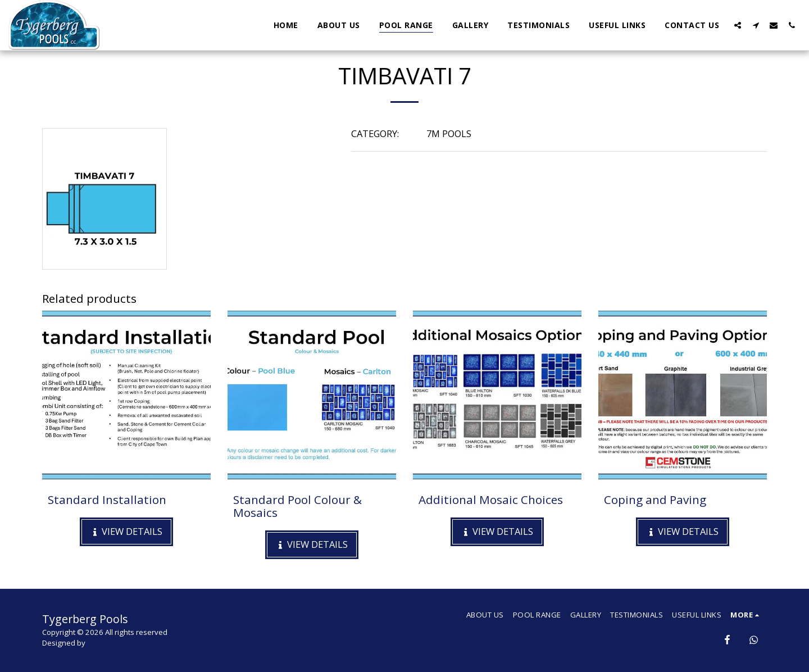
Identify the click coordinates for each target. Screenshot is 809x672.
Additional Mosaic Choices (491, 500)
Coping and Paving (655, 500)
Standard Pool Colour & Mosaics (297, 506)
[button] (738, 25)
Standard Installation (107, 500)
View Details (127, 531)
